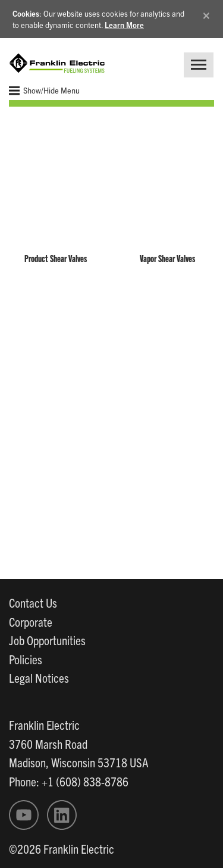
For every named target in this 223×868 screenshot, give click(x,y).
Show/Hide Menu (44, 91)
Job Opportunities (47, 640)
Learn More (124, 25)
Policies (26, 659)
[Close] (206, 13)
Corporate (31, 621)
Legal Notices (39, 677)
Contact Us (33, 602)
